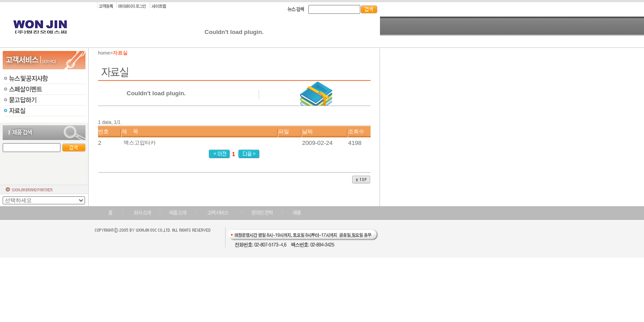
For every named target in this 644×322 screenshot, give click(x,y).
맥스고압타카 (140, 143)
